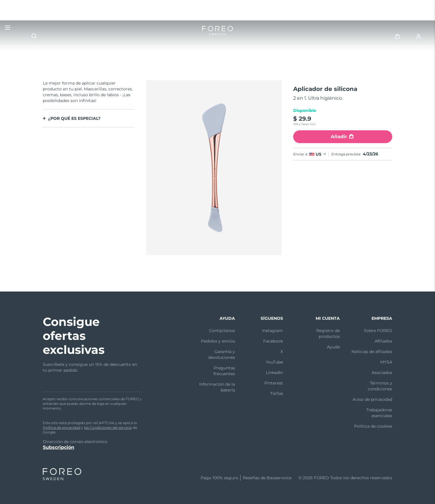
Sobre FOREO (378, 331)
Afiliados (383, 341)
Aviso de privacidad (372, 399)
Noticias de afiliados (372, 352)
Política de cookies (373, 426)
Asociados (382, 373)
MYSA (386, 362)
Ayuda (333, 347)
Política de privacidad (62, 427)
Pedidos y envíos (218, 341)
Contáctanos (222, 331)
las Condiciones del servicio (108, 427)
